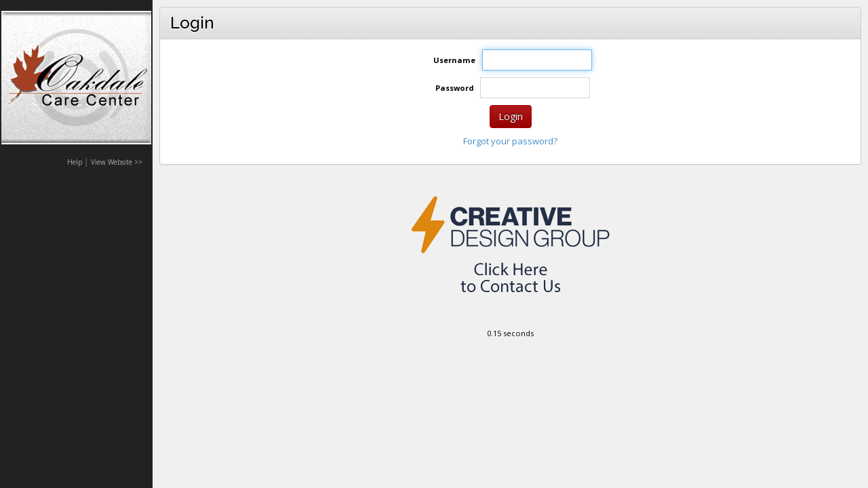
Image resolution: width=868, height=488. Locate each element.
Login (511, 116)
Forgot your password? (510, 141)
